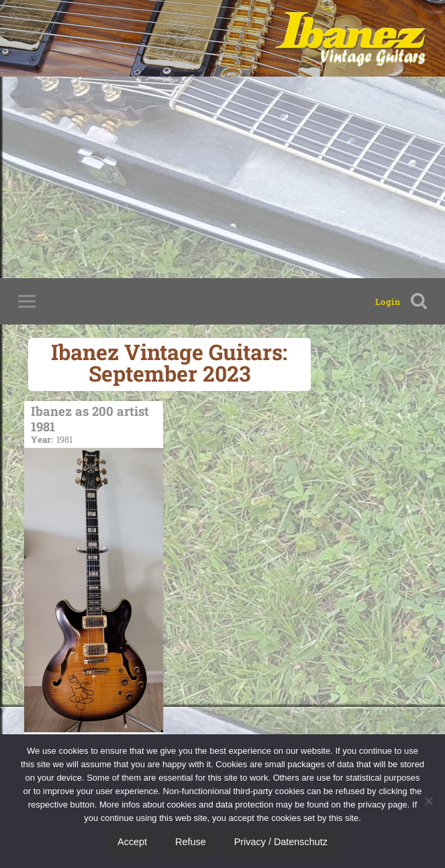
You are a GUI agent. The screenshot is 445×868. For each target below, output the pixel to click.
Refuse (191, 842)
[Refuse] (428, 801)
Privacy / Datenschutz (281, 842)
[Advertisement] (222, 177)
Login (388, 302)
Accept (132, 842)
